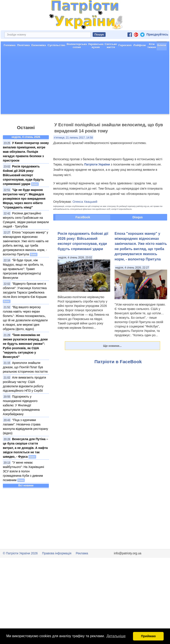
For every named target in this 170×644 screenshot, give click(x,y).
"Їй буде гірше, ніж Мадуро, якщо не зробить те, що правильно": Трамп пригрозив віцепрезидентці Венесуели (23, 269)
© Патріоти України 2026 (20, 553)
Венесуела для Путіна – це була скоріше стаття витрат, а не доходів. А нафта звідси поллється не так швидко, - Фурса (25, 448)
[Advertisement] (85, 83)
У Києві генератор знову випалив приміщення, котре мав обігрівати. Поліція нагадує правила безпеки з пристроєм (26, 152)
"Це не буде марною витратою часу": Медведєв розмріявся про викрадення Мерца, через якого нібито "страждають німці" (24, 199)
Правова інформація (57, 553)
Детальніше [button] (116, 636)
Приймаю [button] (148, 636)
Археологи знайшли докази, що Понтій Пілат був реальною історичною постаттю (25, 367)
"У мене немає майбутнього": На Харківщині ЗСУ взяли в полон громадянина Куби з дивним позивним (23, 471)
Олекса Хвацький (85, 202)
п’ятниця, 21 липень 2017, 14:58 (73, 138)
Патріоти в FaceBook (118, 362)
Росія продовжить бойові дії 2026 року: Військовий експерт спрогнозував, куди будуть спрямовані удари (23, 175)
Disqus (138, 217)
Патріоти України (97, 164)
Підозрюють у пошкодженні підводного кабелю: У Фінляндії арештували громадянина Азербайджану (21, 405)
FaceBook (83, 217)
